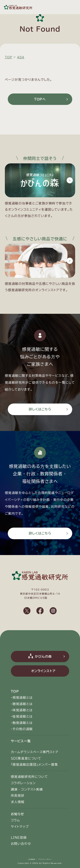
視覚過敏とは (23, 698)
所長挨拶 (18, 796)
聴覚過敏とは (23, 704)
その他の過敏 (23, 729)
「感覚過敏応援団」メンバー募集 (34, 765)
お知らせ (17, 814)
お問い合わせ (21, 844)
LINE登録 (19, 837)
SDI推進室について (26, 758)
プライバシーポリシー (45, 859)
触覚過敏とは (23, 723)
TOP (15, 691)
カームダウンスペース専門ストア (35, 752)
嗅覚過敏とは (23, 716)
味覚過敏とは (23, 710)
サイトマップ (20, 827)
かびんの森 (43, 656)
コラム (15, 820)
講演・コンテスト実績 (27, 789)
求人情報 (18, 802)
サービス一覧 (21, 741)
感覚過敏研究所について (29, 777)
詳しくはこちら (40, 409)
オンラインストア (43, 671)
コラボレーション (23, 783)
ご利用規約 (31, 859)
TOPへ (40, 99)
